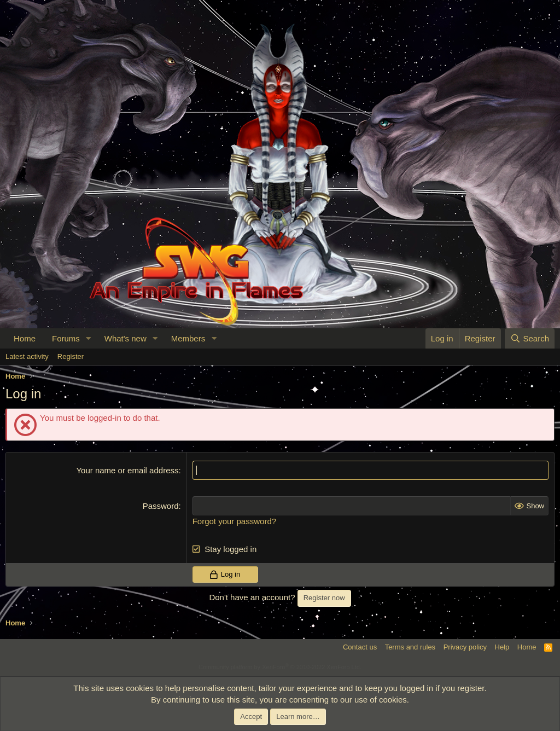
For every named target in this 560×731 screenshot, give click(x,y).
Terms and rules (410, 647)
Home (25, 338)
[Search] (530, 338)
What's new (126, 338)
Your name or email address (127, 470)
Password (161, 506)
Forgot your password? (234, 521)
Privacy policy (465, 647)
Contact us (360, 647)
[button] (89, 338)
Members (188, 338)
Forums (66, 338)
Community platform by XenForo (280, 667)
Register (71, 356)
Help (502, 647)
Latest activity (27, 356)
